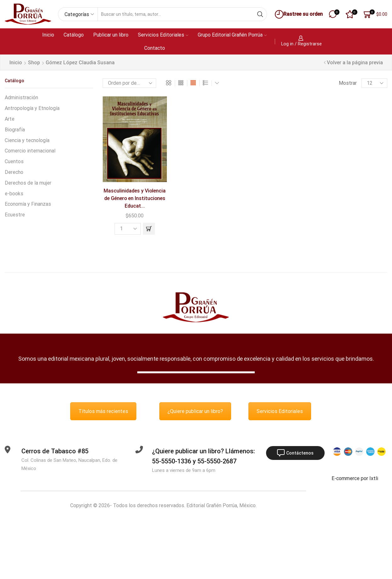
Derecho (14, 172)
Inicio (48, 35)
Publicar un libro (111, 35)
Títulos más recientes (103, 411)
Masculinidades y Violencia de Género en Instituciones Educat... (135, 198)
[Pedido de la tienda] (129, 83)
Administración (21, 97)
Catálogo (74, 35)
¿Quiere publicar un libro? (195, 411)
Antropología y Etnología (32, 108)
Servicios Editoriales (163, 35)
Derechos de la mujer (28, 183)
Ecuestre (15, 215)
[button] (149, 229)
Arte (10, 119)
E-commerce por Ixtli (355, 478)
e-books (14, 194)
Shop (34, 63)
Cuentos (14, 161)
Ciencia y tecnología (27, 140)
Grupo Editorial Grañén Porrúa (232, 35)
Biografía (15, 130)
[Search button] (260, 14)
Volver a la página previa (355, 63)
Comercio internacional (30, 151)
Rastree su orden (298, 14)
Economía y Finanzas (28, 204)
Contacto (155, 48)
